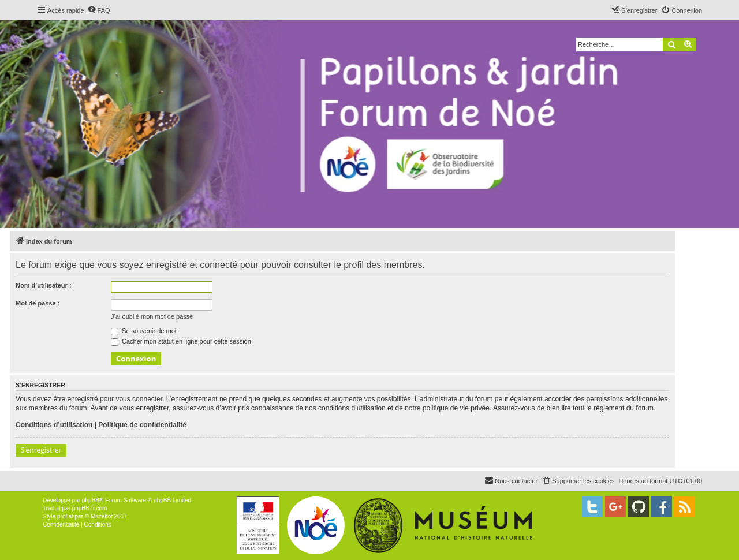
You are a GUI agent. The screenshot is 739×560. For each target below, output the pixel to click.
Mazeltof (102, 516)
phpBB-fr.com (90, 508)
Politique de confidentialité (142, 425)
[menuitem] (99, 10)
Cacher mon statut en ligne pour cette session (181, 341)
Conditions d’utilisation (54, 425)
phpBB (91, 500)
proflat (65, 516)
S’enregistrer (41, 450)
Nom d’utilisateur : (44, 285)
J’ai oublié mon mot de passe (152, 316)
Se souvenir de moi (143, 331)
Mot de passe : (38, 303)
